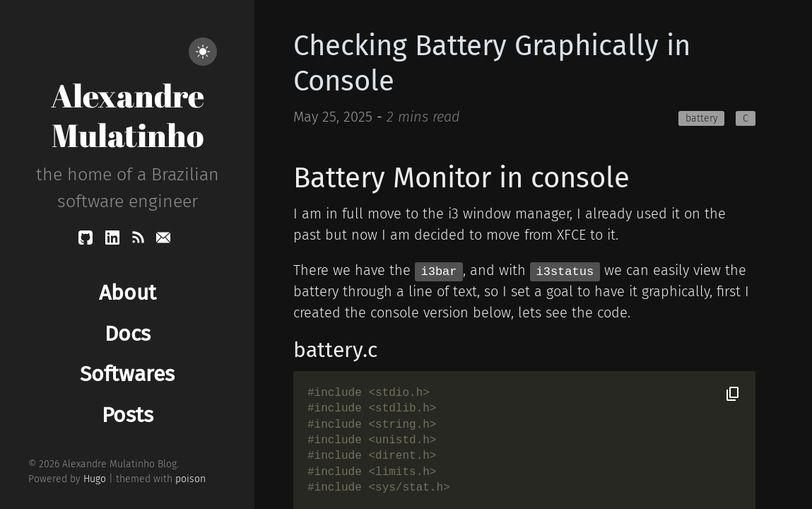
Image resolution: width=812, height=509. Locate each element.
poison (190, 479)
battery (702, 118)
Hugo (95, 479)
